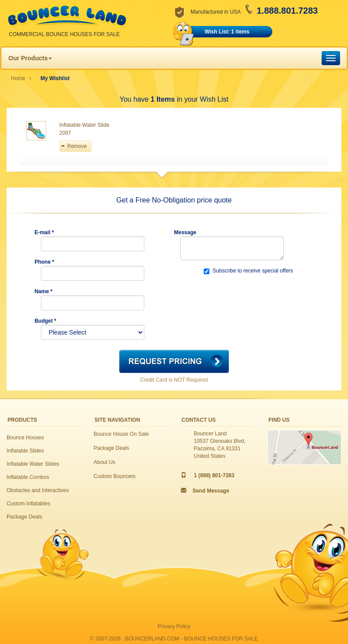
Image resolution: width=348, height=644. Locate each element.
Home (18, 78)
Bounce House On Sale (121, 434)
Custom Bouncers (115, 476)
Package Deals (24, 517)
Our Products (30, 58)
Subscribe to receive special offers (248, 271)
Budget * (45, 321)
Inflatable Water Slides (33, 464)
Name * (43, 291)
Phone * (44, 262)
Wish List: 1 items (227, 32)
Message (185, 232)
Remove (77, 146)
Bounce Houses (25, 438)
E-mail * (44, 232)
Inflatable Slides (25, 451)
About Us (104, 462)
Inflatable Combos (28, 477)
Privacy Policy (174, 626)
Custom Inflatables (28, 504)
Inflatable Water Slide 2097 (84, 129)
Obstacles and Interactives (38, 490)
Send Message (211, 491)
